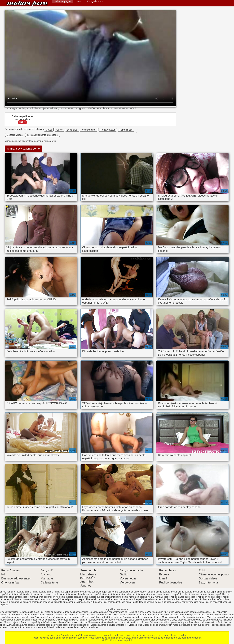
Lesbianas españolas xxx (67, 615)
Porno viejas (129, 617)
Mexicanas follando (45, 627)
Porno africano (142, 622)
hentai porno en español (27, 599)
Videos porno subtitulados (148, 617)
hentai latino (115, 597)
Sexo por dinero (88, 615)
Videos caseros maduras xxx (67, 617)
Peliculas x (186, 625)
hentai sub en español (156, 599)
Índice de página (63, 1)
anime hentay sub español (86, 592)
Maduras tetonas (213, 615)
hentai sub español (193, 599)
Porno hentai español (27, 4)
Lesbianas (72, 130)
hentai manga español (159, 597)
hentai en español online (120, 594)
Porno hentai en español (84, 620)
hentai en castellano (73, 594)
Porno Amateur (108, 130)
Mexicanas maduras (172, 617)
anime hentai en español (12, 592)
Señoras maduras (89, 627)
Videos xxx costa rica (77, 622)
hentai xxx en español (210, 602)
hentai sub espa (175, 599)
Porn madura (174, 625)
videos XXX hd (7, 615)
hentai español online (48, 597)
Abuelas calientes (45, 615)
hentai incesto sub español (95, 597)
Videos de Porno (126, 612)
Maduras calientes (27, 625)
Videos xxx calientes (55, 622)
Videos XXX (29, 627)
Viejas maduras (215, 617)
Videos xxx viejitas (9, 612)
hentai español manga (26, 597)
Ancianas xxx (15, 617)
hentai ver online (190, 602)
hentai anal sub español (159, 592)
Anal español (205, 612)
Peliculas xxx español (221, 625)
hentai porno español (50, 599)
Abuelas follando (136, 615)
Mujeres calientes (46, 625)
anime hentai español (36, 592)
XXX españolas (219, 612)
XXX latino (169, 612)
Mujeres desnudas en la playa (162, 620)
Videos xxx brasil (186, 620)
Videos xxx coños (106, 620)
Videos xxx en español (11, 627)
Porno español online (93, 617)
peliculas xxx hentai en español (43, 135)
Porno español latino (20, 620)
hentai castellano (36, 594)
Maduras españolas (98, 622)
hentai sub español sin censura (15, 602)
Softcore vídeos (15, 135)
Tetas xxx (120, 620)
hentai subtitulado (116, 602)
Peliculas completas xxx (195, 617)
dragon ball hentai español (113, 592)
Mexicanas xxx (83, 625)
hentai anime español (182, 592)
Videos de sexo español (105, 612)
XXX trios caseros (113, 617)
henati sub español (137, 592)
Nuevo (79, 1)
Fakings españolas (195, 615)
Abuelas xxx (28, 617)
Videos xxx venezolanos (68, 627)
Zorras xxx (12, 625)
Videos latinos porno (26, 615)
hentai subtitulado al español (140, 602)
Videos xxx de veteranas (43, 620)
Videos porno (170, 622)
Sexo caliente (121, 615)
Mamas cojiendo (12, 622)
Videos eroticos (210, 622)
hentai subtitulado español (168, 602)
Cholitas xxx (122, 625)
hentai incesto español (70, 597)
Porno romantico (105, 615)
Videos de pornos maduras (209, 620)
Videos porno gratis (65, 625)
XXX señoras (141, 612)
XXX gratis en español (51, 612)
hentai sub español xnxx (44, 602)
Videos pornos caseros (186, 612)
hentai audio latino (18, 594)
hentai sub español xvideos (70, 602)
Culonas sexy (156, 622)
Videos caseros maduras (103, 625)
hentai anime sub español (206, 592)
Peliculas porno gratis (136, 620)
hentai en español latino (95, 594)
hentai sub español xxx (96, 602)
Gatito (49, 130)
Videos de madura (154, 615)
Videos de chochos (72, 612)
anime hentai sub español (60, 592)
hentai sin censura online (100, 599)
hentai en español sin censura (147, 594)
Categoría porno (95, 1)
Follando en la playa (29, 612)
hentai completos (53, 594)
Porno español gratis (175, 615)
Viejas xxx (87, 612)
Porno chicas (126, 130)
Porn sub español (201, 625)
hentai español (215, 594)
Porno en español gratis (33, 622)
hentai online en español (210, 597)
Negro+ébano (89, 130)
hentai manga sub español (184, 597)
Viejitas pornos (156, 612)
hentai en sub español (196, 594)
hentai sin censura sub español (128, 599)
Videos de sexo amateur (155, 625)
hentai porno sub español (74, 599)
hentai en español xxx (174, 594)
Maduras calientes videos (121, 622)
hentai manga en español (135, 597)
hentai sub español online (216, 599)
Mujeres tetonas (64, 620)
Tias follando (195, 622)
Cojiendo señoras (44, 617)
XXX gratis (183, 622)
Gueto (59, 130)
